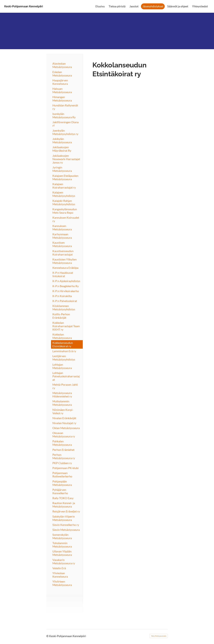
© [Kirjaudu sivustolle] (48, 636)
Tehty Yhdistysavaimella (159, 636)
